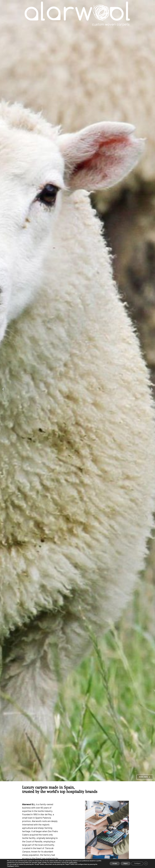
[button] (3, 389)
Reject (126, 863)
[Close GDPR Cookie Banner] (146, 863)
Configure (137, 863)
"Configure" (11, 866)
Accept (115, 863)
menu (149, 14)
